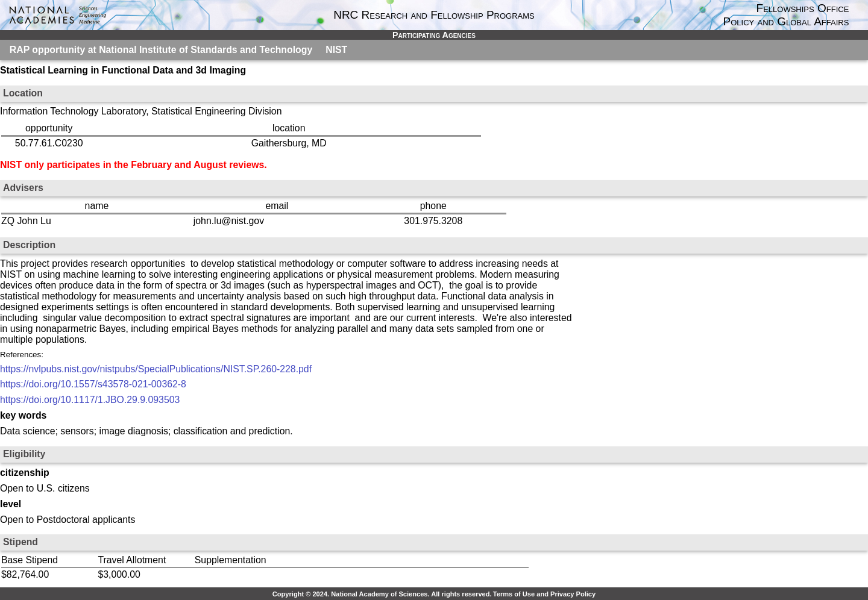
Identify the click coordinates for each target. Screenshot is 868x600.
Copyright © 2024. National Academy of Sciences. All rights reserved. (382, 594)
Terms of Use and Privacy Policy (544, 594)
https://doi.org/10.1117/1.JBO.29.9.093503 (90, 400)
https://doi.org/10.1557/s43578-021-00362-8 (93, 384)
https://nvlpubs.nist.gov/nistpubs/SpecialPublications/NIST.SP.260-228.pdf (156, 369)
